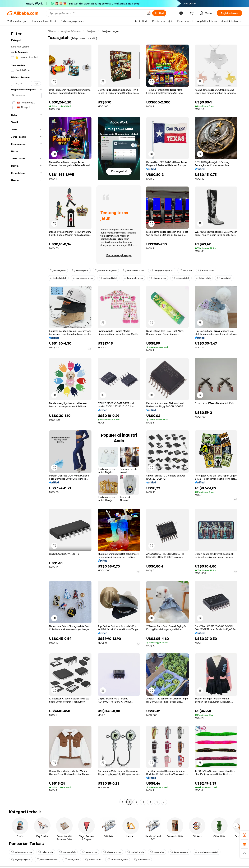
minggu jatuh (67, 852)
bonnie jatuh (58, 270)
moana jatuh (93, 860)
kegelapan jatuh (21, 860)
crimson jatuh (181, 278)
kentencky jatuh (133, 278)
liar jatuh (186, 270)
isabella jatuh (58, 278)
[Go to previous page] (122, 802)
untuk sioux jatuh (118, 860)
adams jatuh (206, 270)
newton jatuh (80, 270)
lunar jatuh (72, 860)
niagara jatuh (158, 278)
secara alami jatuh (106, 270)
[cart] (192, 14)
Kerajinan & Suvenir (71, 31)
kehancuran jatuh (22, 852)
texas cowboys (179, 852)
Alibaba (52, 31)
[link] (245, 835)
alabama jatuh (112, 852)
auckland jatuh (108, 278)
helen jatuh (46, 852)
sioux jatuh (224, 278)
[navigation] (26, 417)
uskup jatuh (89, 852)
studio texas (142, 860)
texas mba (157, 852)
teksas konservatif (47, 860)
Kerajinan (91, 31)
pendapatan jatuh (133, 270)
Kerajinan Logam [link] (110, 31)
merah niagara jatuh (207, 852)
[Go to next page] (164, 802)
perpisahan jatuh (83, 278)
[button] (54, 82)
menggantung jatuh (162, 270)
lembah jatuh (136, 852)
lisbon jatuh (203, 278)
